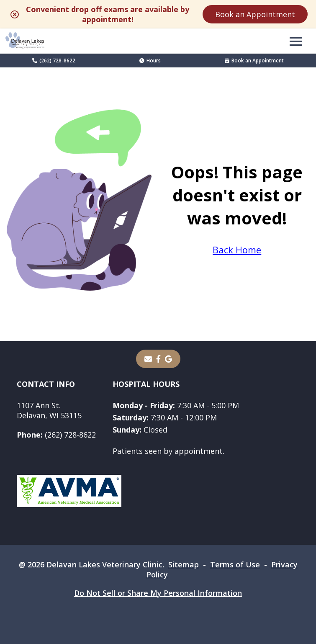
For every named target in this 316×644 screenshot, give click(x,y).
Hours (150, 61)
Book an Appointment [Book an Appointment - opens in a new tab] (254, 61)
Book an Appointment (255, 14)
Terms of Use (235, 564)
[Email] (148, 359)
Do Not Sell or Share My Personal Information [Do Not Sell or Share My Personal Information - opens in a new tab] (158, 593)
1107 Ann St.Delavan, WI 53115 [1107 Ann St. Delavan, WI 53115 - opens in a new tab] (49, 410)
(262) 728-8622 (54, 61)
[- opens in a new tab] (158, 359)
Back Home (237, 250)
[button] (296, 41)
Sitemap (184, 564)
